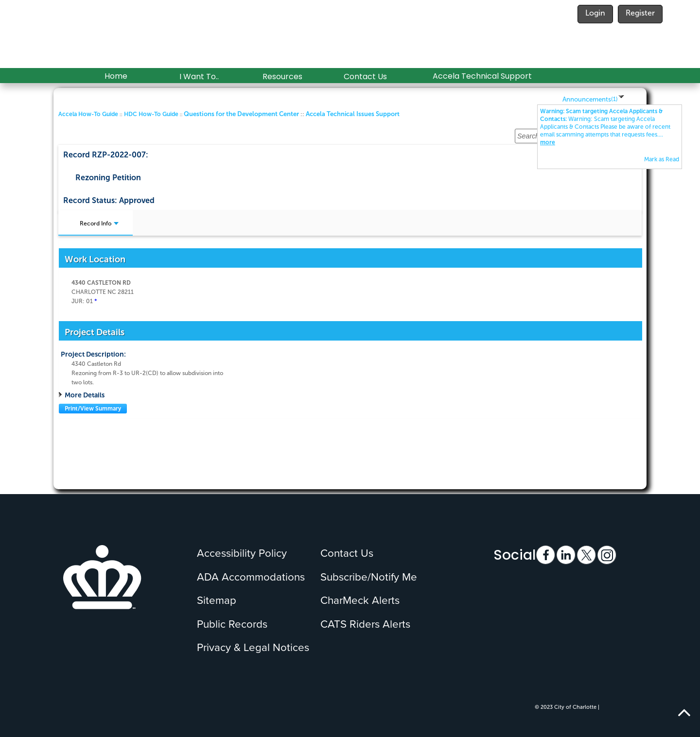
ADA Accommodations (251, 577)
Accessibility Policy (242, 553)
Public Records (232, 624)
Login (595, 13)
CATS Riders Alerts (365, 624)
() (614, 99)
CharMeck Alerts (360, 600)
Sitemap (217, 600)
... (605, 127)
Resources (282, 77)
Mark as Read (662, 159)
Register (640, 13)
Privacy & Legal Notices (253, 647)
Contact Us (365, 77)
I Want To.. (199, 77)
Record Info (99, 223)
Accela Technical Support (482, 76)
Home (116, 76)
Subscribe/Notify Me (369, 577)
